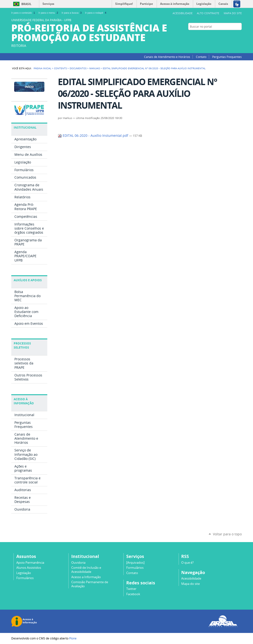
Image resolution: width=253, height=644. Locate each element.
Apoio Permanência (30, 563)
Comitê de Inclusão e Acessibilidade (86, 570)
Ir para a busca (72, 13)
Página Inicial (42, 68)
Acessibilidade (183, 13)
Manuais (95, 68)
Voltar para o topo (227, 534)
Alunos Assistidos (29, 568)
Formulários (25, 578)
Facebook (233, 36)
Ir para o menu (49, 13)
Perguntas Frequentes (227, 57)
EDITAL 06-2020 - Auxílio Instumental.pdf (93, 136)
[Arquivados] (135, 563)
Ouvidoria (78, 563)
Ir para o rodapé (96, 13)
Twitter (227, 36)
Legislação (24, 573)
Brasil (26, 4)
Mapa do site (233, 13)
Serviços (48, 4)
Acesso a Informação (86, 577)
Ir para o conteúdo (24, 13)
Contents (60, 68)
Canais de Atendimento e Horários (167, 57)
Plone (73, 638)
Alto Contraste (208, 13)
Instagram (239, 36)
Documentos (78, 68)
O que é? (187, 563)
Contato (201, 57)
